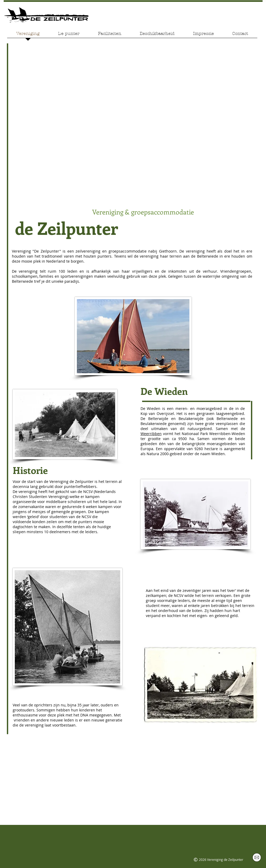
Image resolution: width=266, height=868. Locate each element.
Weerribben (151, 434)
